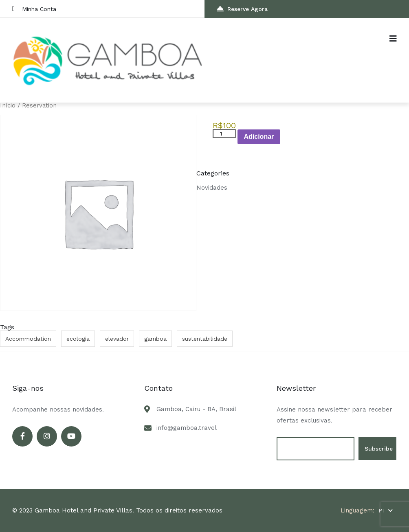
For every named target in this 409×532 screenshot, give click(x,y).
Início (8, 105)
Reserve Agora (242, 9)
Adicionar (259, 137)
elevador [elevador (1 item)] (117, 339)
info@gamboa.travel (187, 428)
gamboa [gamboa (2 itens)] (155, 339)
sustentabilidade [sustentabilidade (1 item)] (205, 339)
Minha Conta (34, 9)
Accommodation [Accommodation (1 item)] (28, 339)
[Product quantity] (224, 134)
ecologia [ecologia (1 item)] (78, 339)
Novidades (212, 188)
